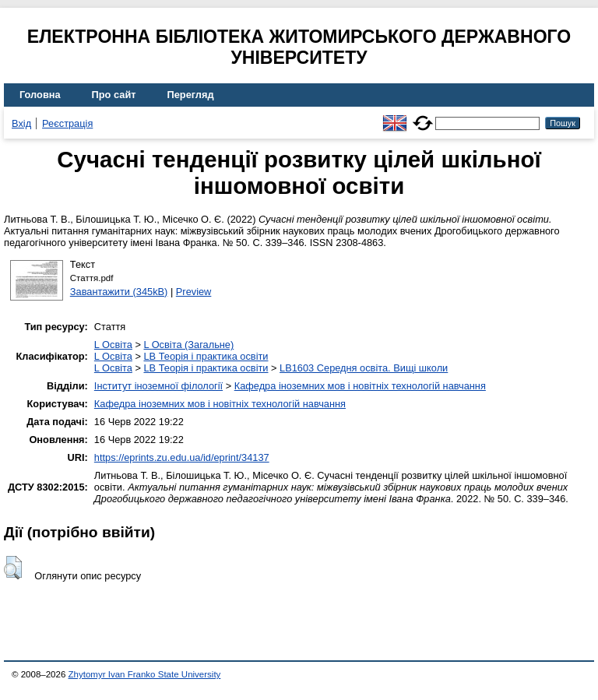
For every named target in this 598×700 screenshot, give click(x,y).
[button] (13, 568)
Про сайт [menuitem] (114, 95)
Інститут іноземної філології (158, 386)
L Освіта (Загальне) (188, 345)
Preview (194, 292)
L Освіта (113, 345)
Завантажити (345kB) (119, 292)
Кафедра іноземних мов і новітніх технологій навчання (360, 386)
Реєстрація (67, 123)
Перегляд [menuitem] (191, 95)
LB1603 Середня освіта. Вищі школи (364, 368)
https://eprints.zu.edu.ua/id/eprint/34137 (182, 457)
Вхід (21, 123)
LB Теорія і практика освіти (206, 356)
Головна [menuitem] (40, 95)
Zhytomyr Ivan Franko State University (145, 674)
